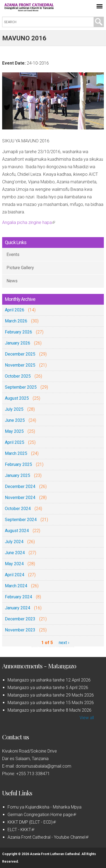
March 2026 (16, 321)
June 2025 (15, 420)
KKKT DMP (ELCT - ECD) (32, 822)
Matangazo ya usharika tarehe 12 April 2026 (49, 680)
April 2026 (15, 310)
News (12, 281)
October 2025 (18, 376)
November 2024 (20, 498)
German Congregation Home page (42, 815)
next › (64, 643)
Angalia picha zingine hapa (29, 222)
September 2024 (21, 520)
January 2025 (18, 475)
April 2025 (15, 442)
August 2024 (17, 531)
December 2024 (20, 486)
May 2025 (14, 431)
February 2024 (18, 597)
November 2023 (20, 630)
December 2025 (20, 354)
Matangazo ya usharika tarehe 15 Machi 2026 (51, 703)
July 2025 (14, 409)
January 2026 (18, 343)
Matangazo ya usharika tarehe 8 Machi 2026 (49, 710)
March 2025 (16, 453)
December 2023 (20, 619)
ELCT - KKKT (21, 830)
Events (13, 254)
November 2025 (20, 365)
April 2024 (15, 575)
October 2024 (18, 509)
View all (87, 718)
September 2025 (21, 387)
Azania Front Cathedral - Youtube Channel (48, 837)
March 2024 (16, 586)
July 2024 (14, 542)
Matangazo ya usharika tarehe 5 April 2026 (48, 688)
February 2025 (18, 464)
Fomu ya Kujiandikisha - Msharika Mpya (45, 807)
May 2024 (14, 564)
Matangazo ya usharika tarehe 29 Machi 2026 (51, 695)
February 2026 (18, 332)
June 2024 (15, 553)
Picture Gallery (20, 268)
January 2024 (18, 608)
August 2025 (17, 398)
